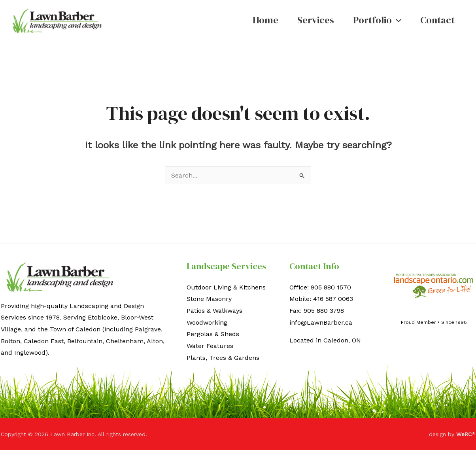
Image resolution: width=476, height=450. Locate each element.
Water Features (210, 346)
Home (265, 20)
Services (316, 20)
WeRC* (466, 434)
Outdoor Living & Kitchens (226, 287)
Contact (437, 20)
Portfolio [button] (377, 20)
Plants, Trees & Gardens (223, 358)
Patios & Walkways (214, 311)
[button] (397, 20)
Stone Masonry (209, 299)
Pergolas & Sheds (213, 334)
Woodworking (207, 322)
